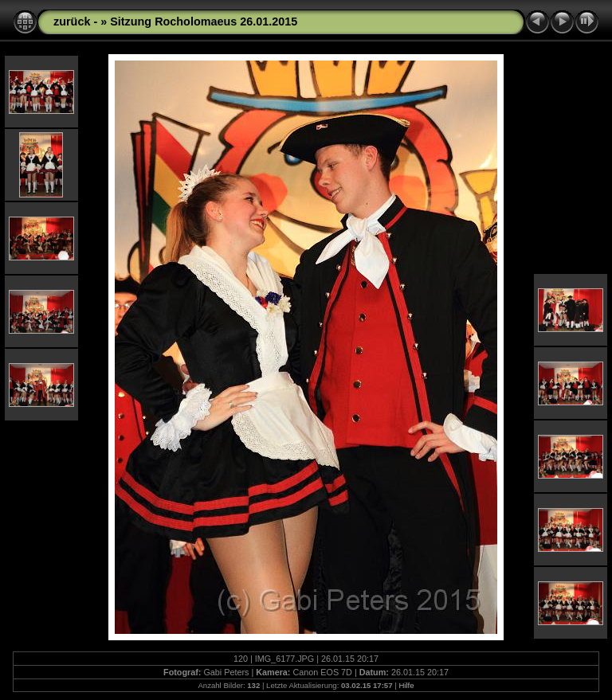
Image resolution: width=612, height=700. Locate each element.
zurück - (77, 22)
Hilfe (406, 685)
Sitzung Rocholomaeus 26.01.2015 (204, 22)
